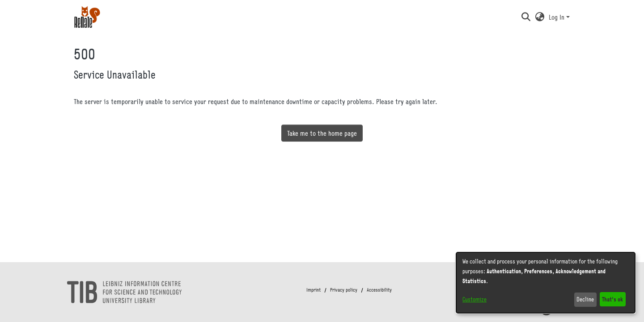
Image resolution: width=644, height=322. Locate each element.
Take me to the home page (322, 133)
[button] (526, 17)
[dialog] (546, 283)
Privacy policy (344, 290)
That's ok (612, 299)
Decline (585, 299)
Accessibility (379, 290)
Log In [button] (557, 17)
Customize (475, 299)
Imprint (314, 290)
